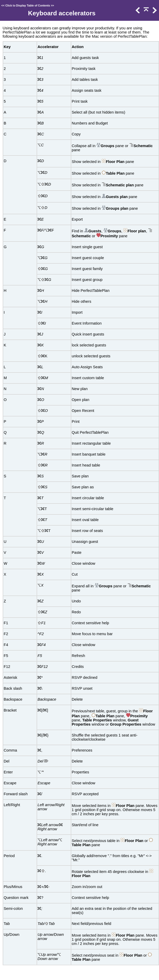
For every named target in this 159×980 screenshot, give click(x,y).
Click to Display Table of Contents (28, 5)
